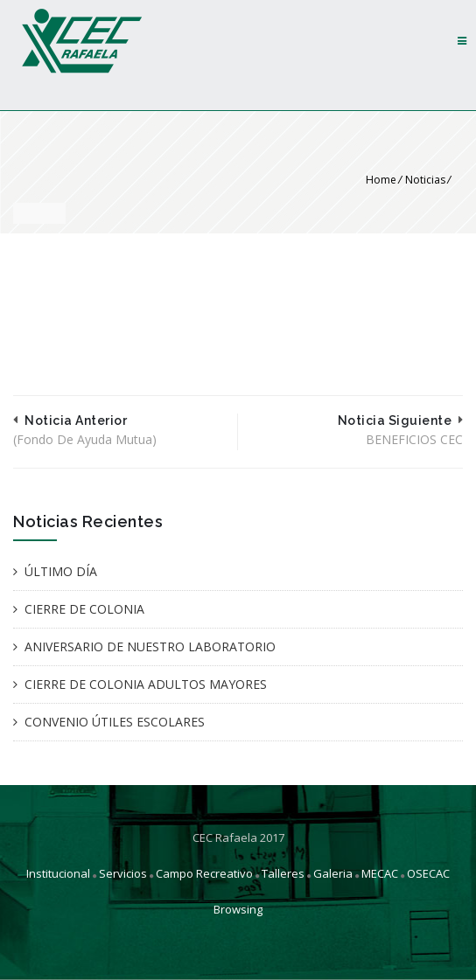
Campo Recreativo (204, 873)
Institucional (58, 873)
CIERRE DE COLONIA (84, 609)
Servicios (123, 873)
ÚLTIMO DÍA (61, 571)
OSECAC (428, 873)
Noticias (425, 180)
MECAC (380, 873)
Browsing (238, 909)
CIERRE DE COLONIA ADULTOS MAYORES (146, 684)
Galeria (333, 873)
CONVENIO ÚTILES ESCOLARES (115, 722)
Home (381, 180)
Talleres (283, 873)
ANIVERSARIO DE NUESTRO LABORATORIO (150, 646)
